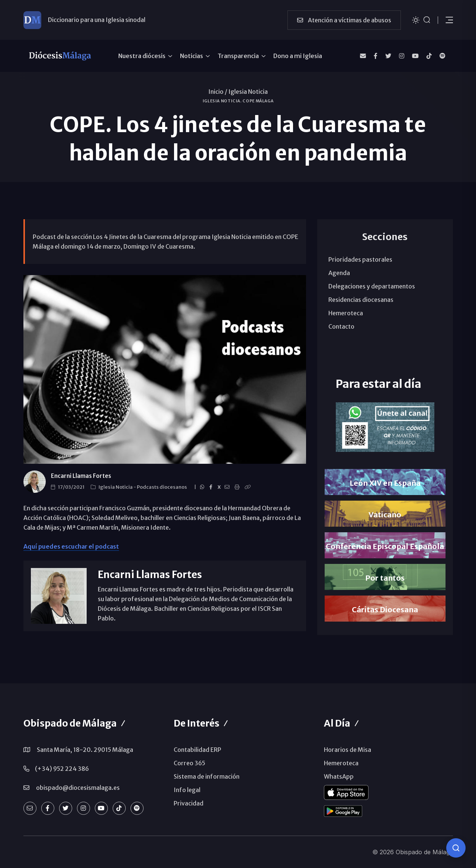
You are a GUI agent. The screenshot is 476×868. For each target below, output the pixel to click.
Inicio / (218, 92)
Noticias (192, 56)
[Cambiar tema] (416, 20)
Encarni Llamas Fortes (81, 476)
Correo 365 (189, 763)
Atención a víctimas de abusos (344, 20)
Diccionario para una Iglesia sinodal (97, 20)
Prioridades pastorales (360, 259)
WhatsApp (339, 776)
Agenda (339, 273)
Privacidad (189, 803)
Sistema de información (207, 776)
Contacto (341, 326)
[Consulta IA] (456, 848)
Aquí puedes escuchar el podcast (71, 546)
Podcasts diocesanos (162, 487)
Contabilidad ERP (197, 750)
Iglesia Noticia (248, 92)
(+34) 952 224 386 (62, 769)
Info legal (187, 790)
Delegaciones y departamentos (372, 286)
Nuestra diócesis (142, 56)
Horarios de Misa (348, 750)
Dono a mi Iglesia (298, 56)
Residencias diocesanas (361, 300)
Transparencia (238, 56)
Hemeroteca (346, 313)
